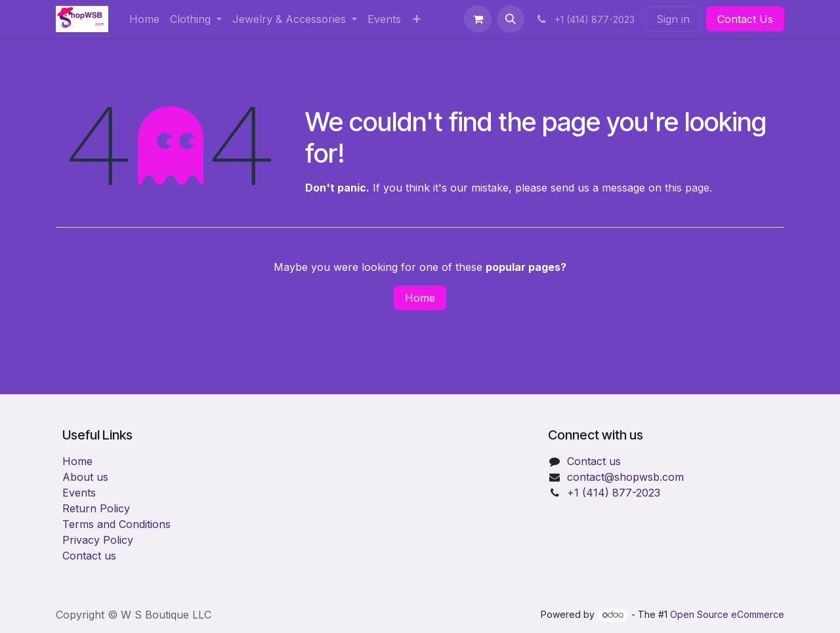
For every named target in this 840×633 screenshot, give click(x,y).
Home (420, 298)
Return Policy (96, 508)
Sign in (673, 19)
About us (85, 477)
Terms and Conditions (116, 524)
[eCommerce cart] (478, 19)
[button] (511, 19)
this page (687, 188)
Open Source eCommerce (727, 614)
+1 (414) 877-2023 (614, 493)
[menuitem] (144, 19)
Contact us (89, 556)
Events (79, 493)
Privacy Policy (98, 540)
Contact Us (745, 19)
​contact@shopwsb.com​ (625, 477)
